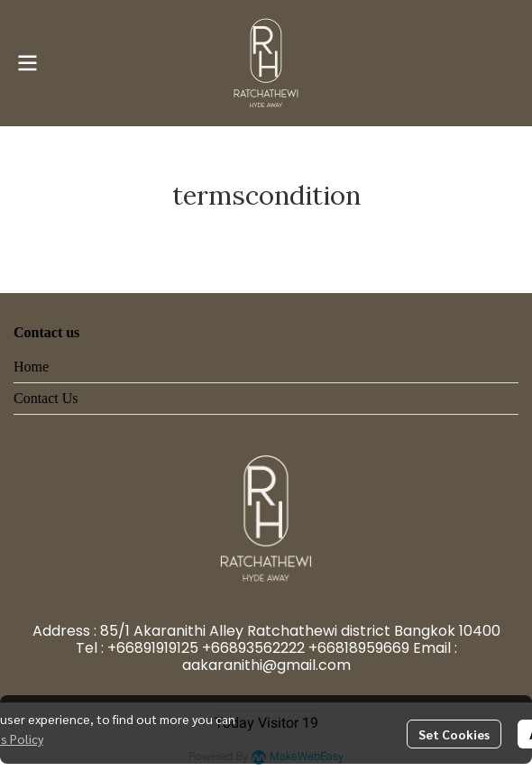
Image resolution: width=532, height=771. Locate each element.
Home (31, 367)
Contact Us (46, 398)
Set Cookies (454, 734)
